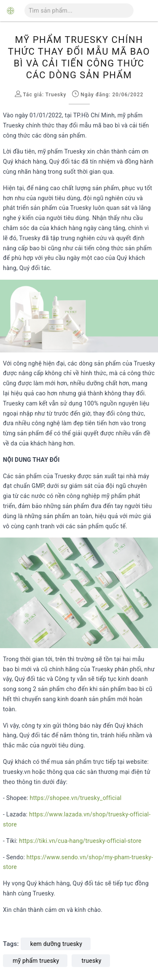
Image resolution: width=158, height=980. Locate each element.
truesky (91, 961)
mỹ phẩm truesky (36, 961)
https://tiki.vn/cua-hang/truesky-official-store (80, 841)
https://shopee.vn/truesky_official (75, 798)
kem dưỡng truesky (56, 944)
